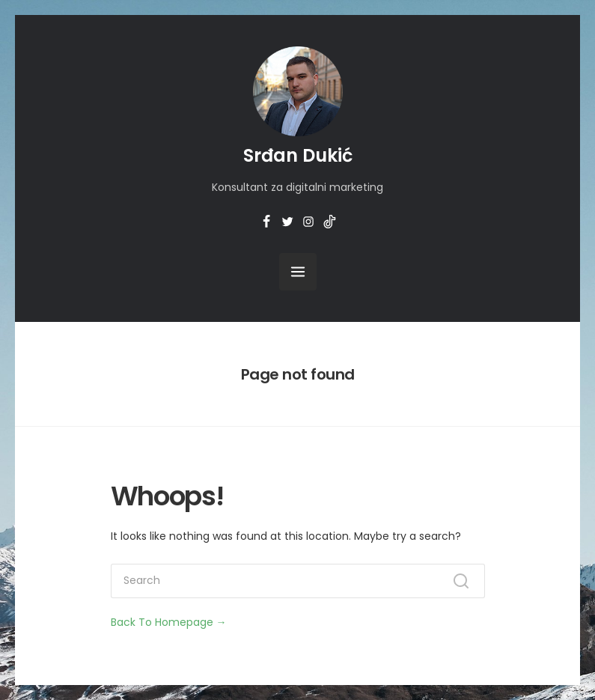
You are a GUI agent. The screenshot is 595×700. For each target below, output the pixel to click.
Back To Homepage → (169, 622)
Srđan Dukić (298, 155)
